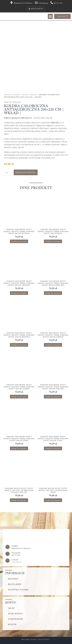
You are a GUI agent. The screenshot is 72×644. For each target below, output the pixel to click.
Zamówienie (16, 619)
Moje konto (15, 614)
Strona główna (12, 95)
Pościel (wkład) (30, 95)
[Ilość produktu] (8, 172)
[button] (50, 16)
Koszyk (12, 625)
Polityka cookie (18, 590)
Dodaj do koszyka (26, 172)
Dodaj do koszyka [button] (19, 241)
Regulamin (15, 585)
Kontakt (13, 579)
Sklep (11, 608)
